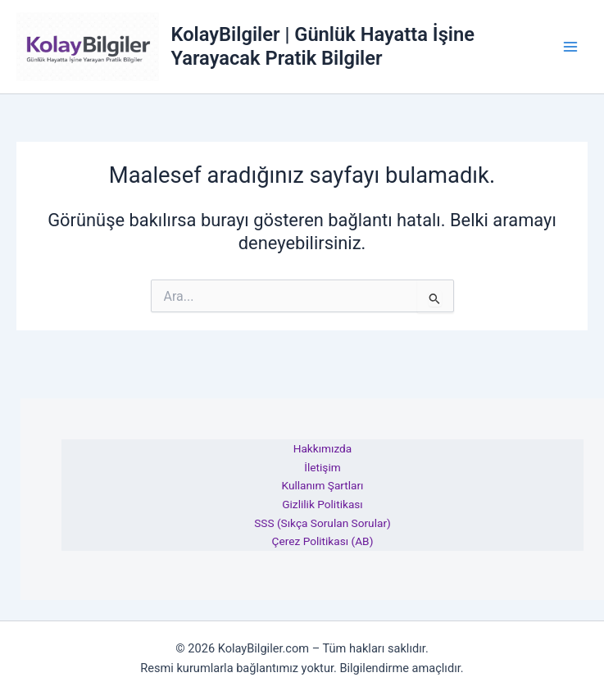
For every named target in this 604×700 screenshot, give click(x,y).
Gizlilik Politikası (322, 504)
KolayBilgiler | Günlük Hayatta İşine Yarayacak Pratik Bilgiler (322, 46)
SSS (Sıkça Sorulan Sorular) (322, 523)
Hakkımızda (323, 448)
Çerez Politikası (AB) (323, 541)
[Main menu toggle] (570, 47)
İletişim (322, 467)
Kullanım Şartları (322, 485)
